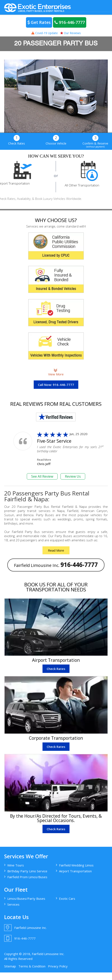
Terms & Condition (32, 966)
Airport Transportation (75, 871)
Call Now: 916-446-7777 (56, 385)
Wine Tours (16, 865)
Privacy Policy (58, 966)
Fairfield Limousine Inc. (56, 565)
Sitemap (10, 966)
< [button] (9, 95)
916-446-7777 (70, 22)
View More (56, 372)
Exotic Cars (67, 899)
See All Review (42, 476)
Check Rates (56, 669)
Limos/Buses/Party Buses (26, 899)
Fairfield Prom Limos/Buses (27, 877)
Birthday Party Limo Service (27, 871)
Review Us (73, 476)
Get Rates (39, 22)
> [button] (103, 95)
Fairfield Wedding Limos (76, 865)
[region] (56, 96)
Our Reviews (71, 33)
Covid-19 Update (45, 33)
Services (13, 904)
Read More (44, 460)
